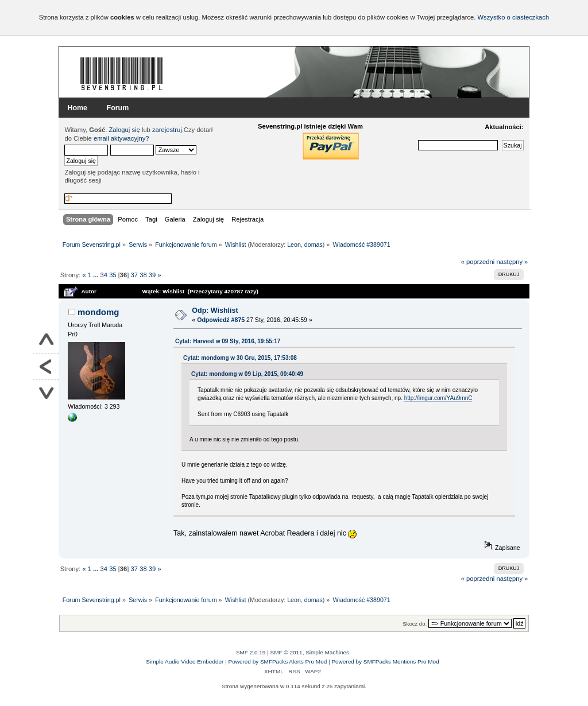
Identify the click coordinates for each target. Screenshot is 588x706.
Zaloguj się (125, 130)
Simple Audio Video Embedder (185, 662)
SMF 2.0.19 (251, 652)
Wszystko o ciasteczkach (513, 17)
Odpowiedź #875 (221, 320)
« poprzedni (478, 262)
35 (113, 275)
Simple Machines (327, 652)
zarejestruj (167, 130)
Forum (118, 108)
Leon (294, 245)
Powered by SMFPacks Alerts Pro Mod (278, 662)
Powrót (46, 367)
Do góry (46, 340)
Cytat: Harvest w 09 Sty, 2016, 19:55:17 (228, 341)
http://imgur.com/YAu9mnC (438, 398)
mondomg (98, 312)
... (96, 275)
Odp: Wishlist (215, 311)
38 (143, 275)
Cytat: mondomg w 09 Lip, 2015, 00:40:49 (247, 374)
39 (152, 275)
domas (314, 245)
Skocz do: (415, 624)
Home (77, 108)
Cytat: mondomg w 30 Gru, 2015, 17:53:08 (240, 358)
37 (134, 275)
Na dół (46, 393)
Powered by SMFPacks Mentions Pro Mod (385, 662)
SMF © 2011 (287, 652)
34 (104, 275)
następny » (512, 262)
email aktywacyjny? (121, 138)
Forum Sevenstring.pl (122, 73)
